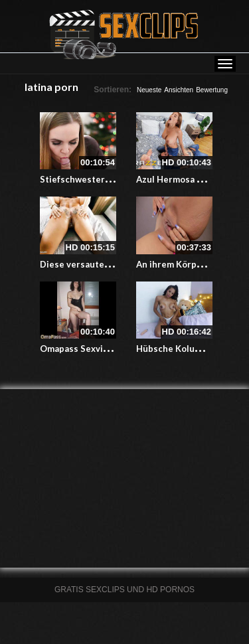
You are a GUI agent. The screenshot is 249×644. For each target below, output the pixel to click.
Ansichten (179, 90)
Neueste (149, 90)
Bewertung (212, 90)
